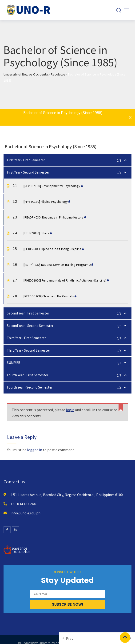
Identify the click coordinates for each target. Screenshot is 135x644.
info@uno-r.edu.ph (26, 513)
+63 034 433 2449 (24, 504)
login (70, 410)
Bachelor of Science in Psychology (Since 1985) (63, 113)
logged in (35, 450)
